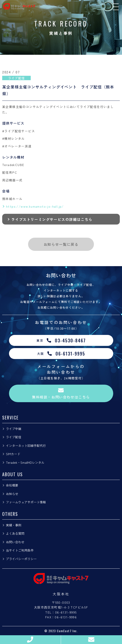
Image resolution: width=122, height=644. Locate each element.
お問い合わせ (15, 542)
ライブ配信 (14, 437)
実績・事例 (14, 525)
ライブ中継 (14, 429)
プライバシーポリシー (21, 559)
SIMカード (13, 454)
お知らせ (12, 494)
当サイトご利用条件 (20, 550)
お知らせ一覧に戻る (61, 244)
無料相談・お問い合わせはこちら (61, 394)
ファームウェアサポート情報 (26, 502)
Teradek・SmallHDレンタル (25, 462)
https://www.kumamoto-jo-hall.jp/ (35, 206)
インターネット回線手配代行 (26, 446)
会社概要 (12, 485)
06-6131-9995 (66, 612)
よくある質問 (15, 533)
